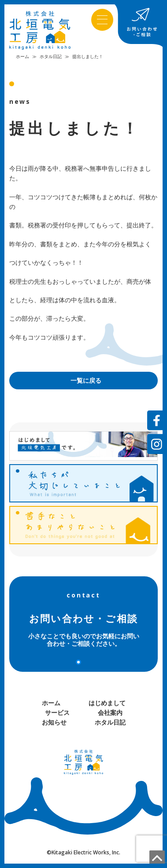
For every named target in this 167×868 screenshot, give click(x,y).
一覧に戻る (86, 380)
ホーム (22, 56)
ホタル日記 (51, 56)
